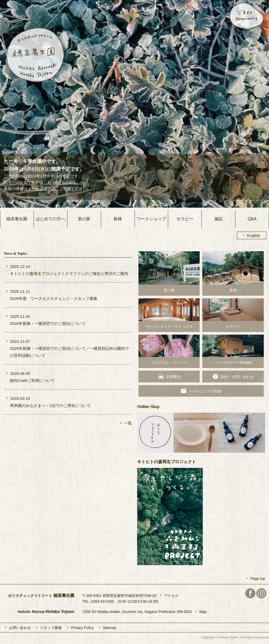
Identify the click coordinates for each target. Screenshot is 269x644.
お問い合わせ (17, 628)
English (250, 235)
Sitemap (106, 628)
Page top (255, 579)
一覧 (125, 423)
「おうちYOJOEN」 (61, 182)
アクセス (168, 596)
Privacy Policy (79, 628)
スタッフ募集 (48, 628)
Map (200, 612)
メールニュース (41, 189)
